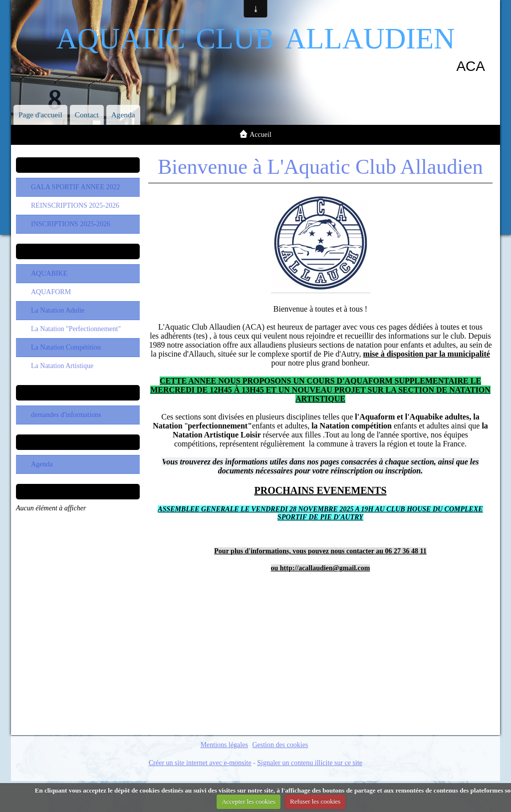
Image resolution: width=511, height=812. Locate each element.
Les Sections (78, 251)
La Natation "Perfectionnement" (76, 329)
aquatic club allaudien (255, 34)
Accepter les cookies (249, 801)
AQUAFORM (51, 292)
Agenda (123, 115)
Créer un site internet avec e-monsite (200, 763)
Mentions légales (224, 745)
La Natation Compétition (66, 347)
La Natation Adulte (58, 310)
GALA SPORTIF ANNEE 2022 (75, 187)
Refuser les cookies (315, 801)
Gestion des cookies (280, 745)
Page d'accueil (40, 115)
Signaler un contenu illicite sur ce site (310, 763)
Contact (87, 115)
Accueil (260, 135)
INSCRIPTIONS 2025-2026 (71, 224)
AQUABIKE (49, 273)
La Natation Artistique (62, 366)
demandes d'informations (66, 415)
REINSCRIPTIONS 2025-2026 (75, 205)
